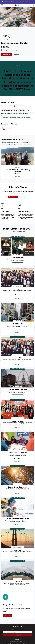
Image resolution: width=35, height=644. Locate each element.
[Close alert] (33, 2)
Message (16, 54)
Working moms (5, 117)
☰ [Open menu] (2, 5)
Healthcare (27, 117)
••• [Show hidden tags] (32, 117)
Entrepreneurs (13, 117)
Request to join (6, 54)
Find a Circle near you (18, 232)
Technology (21, 117)
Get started (7, 616)
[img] (17, 246)
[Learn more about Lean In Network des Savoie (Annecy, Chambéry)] (17, 156)
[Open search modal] (33, 5)
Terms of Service (12, 641)
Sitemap (25, 641)
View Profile (17, 264)
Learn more (20, 177)
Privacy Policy (19, 641)
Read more (3, 116)
